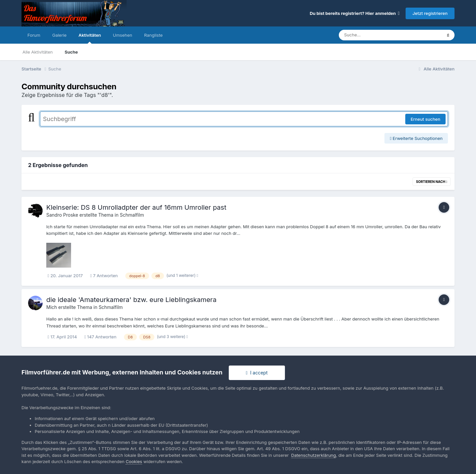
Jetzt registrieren (430, 13)
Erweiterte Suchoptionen (416, 138)
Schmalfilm (132, 215)
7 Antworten (104, 276)
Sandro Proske (62, 215)
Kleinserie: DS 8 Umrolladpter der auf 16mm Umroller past (136, 207)
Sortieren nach (432, 182)
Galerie (59, 35)
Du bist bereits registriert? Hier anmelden (355, 13)
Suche (71, 52)
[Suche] (377, 35)
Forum (34, 35)
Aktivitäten (90, 38)
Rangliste (153, 35)
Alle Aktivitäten (38, 52)
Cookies (134, 461)
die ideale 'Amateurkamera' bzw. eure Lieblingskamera (131, 300)
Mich (52, 307)
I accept (257, 373)
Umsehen (123, 35)
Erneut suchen (425, 119)
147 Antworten (100, 337)
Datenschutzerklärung (314, 455)
